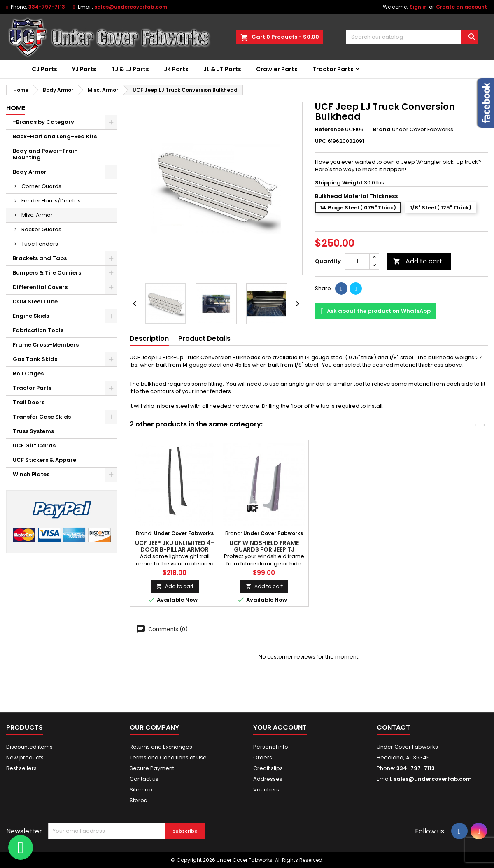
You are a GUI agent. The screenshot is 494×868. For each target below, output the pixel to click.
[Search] (412, 37)
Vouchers (266, 790)
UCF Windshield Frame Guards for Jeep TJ (264, 546)
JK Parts (176, 69)
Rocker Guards (41, 229)
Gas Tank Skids (35, 359)
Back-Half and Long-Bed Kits (55, 136)
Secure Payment (152, 768)
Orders (263, 757)
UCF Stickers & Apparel (45, 460)
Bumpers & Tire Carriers (47, 273)
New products (25, 757)
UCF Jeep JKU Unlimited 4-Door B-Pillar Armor (175, 546)
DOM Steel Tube (35, 301)
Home (16, 108)
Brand (382, 130)
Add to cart (418, 261)
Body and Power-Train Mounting (45, 154)
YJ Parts (84, 69)
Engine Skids (31, 316)
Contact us (144, 779)
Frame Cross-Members (46, 345)
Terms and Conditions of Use (168, 757)
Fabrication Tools (38, 330)
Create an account (461, 7)
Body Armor (30, 172)
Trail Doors (29, 402)
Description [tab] (149, 339)
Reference (329, 130)
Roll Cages (28, 373)
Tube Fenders (40, 244)
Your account (280, 727)
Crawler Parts (277, 69)
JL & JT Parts (222, 69)
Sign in (418, 7)
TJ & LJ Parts (130, 69)
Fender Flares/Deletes (51, 201)
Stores (138, 800)
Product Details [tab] (204, 339)
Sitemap (141, 790)
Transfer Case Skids (42, 417)
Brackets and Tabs (40, 258)
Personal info (271, 747)
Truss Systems (33, 431)
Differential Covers (40, 287)
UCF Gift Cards (34, 446)
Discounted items (29, 747)
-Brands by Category (43, 122)
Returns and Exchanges (161, 747)
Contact (393, 727)
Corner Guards (41, 186)
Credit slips (268, 768)
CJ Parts (44, 69)
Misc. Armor (37, 215)
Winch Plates (31, 474)
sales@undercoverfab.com (433, 779)
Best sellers (21, 768)
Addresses (268, 779)
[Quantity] (357, 261)
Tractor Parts (333, 69)
